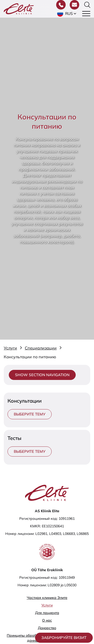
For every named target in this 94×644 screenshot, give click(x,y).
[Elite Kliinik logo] (19, 8)
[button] (67, 14)
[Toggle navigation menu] (86, 14)
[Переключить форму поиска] (87, 5)
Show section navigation (42, 375)
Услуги (47, 605)
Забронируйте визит (64, 638)
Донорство (47, 628)
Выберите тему (30, 414)
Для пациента (47, 613)
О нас (47, 620)
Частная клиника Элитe (47, 598)
